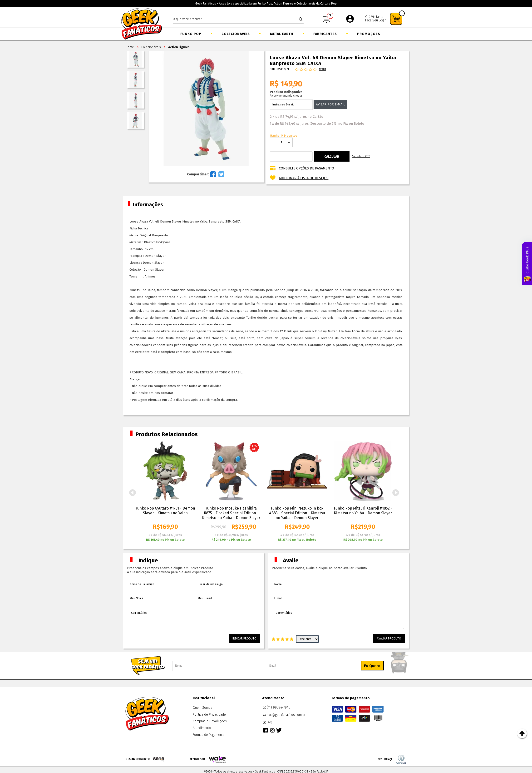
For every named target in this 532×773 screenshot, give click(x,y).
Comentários (194, 619)
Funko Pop (191, 34)
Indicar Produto (244, 639)
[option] (165, 492)
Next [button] (396, 493)
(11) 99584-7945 (276, 708)
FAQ (267, 722)
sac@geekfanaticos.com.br (284, 715)
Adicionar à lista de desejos (304, 178)
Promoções (369, 34)
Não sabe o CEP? (361, 156)
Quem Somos (202, 708)
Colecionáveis (236, 34)
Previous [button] (133, 493)
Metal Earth (282, 34)
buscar (301, 19)
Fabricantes (325, 34)
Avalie (323, 69)
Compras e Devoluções (210, 721)
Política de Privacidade (209, 715)
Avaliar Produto (389, 639)
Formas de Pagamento (209, 735)
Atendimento (202, 728)
